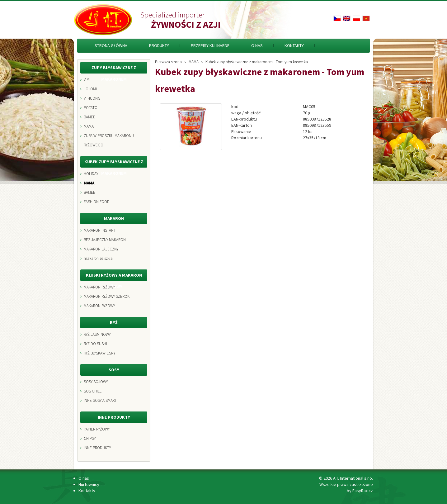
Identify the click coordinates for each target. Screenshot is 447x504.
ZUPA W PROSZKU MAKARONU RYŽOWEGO (109, 140)
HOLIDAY (91, 174)
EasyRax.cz (363, 491)
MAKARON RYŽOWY (99, 287)
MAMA (89, 126)
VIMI (87, 80)
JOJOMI (90, 89)
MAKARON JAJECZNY (101, 249)
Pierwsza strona (168, 61)
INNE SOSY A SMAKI (100, 400)
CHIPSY (90, 438)
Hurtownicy (89, 484)
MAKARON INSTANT (100, 230)
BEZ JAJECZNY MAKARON (105, 240)
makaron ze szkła (98, 258)
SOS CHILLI (93, 391)
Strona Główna (111, 45)
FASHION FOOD (97, 202)
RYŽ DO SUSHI (95, 344)
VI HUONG (92, 98)
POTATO (91, 108)
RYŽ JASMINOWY (97, 334)
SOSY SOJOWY (96, 382)
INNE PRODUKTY (97, 448)
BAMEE (89, 117)
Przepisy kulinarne (210, 45)
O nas (257, 45)
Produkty (159, 45)
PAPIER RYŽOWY (97, 429)
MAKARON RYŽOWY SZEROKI (107, 296)
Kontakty (294, 45)
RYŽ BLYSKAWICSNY (99, 353)
